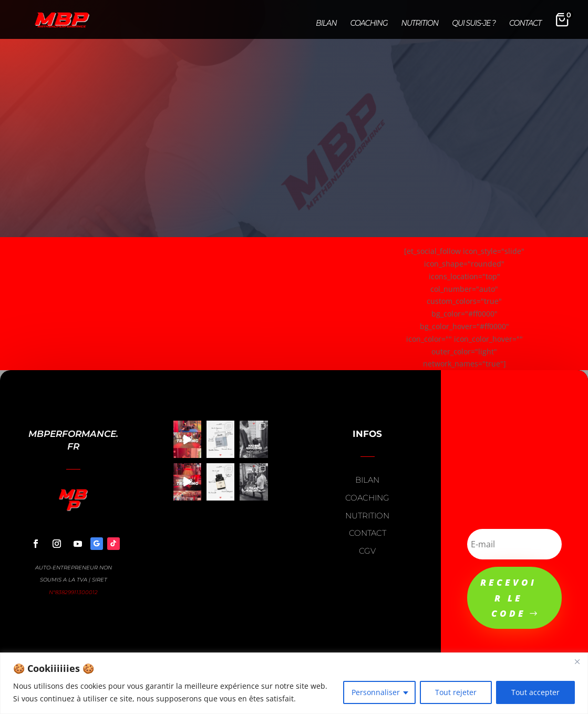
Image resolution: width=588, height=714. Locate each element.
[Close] (577, 661)
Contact (525, 24)
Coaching (369, 24)
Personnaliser (376, 692)
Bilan (326, 24)
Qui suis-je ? (474, 24)
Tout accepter (535, 692)
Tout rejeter (456, 692)
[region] (294, 683)
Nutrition (420, 24)
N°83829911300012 (73, 592)
